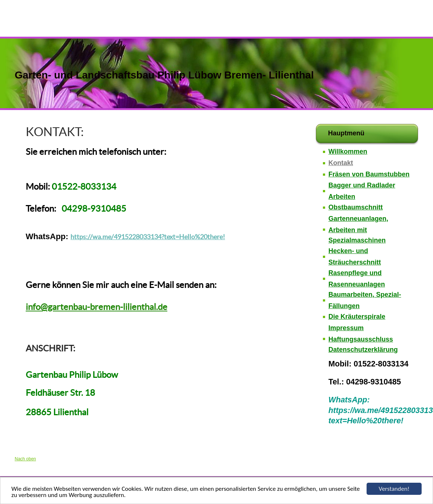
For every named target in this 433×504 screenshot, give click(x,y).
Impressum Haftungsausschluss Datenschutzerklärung (363, 339)
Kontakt (341, 163)
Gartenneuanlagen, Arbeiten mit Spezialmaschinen (358, 230)
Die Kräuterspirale (357, 317)
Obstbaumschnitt (356, 207)
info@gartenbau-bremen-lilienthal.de (97, 307)
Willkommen (348, 151)
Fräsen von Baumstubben (369, 174)
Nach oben (25, 459)
